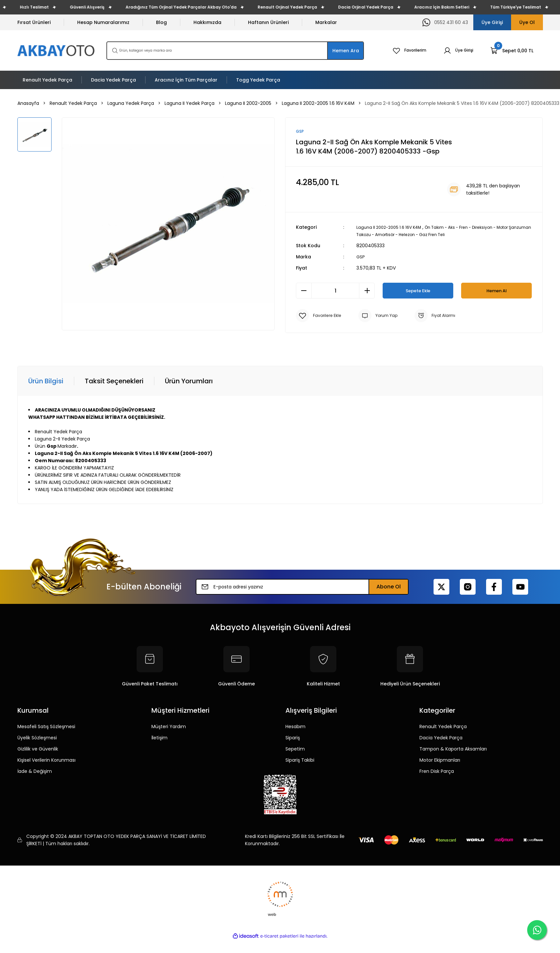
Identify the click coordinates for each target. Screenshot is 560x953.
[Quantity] (335, 291)
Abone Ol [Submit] (389, 587)
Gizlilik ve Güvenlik (38, 750)
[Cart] (512, 51)
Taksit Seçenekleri (114, 382)
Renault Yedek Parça (443, 727)
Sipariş (293, 738)
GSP (361, 257)
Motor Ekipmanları (440, 761)
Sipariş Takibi (300, 761)
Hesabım (295, 727)
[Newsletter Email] (302, 587)
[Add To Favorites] (320, 316)
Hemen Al (497, 291)
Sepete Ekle (418, 291)
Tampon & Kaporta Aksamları (453, 750)
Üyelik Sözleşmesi (37, 738)
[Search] (235, 51)
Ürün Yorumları (189, 382)
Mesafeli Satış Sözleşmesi (46, 727)
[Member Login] (457, 51)
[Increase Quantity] (367, 291)
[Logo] (57, 50)
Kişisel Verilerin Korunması (46, 761)
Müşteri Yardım (169, 727)
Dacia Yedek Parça (441, 738)
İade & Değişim (35, 772)
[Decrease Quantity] (304, 291)
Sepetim (295, 750)
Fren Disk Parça (437, 772)
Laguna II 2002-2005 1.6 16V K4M (393, 228)
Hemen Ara (346, 51)
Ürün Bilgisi (46, 382)
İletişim (159, 738)
